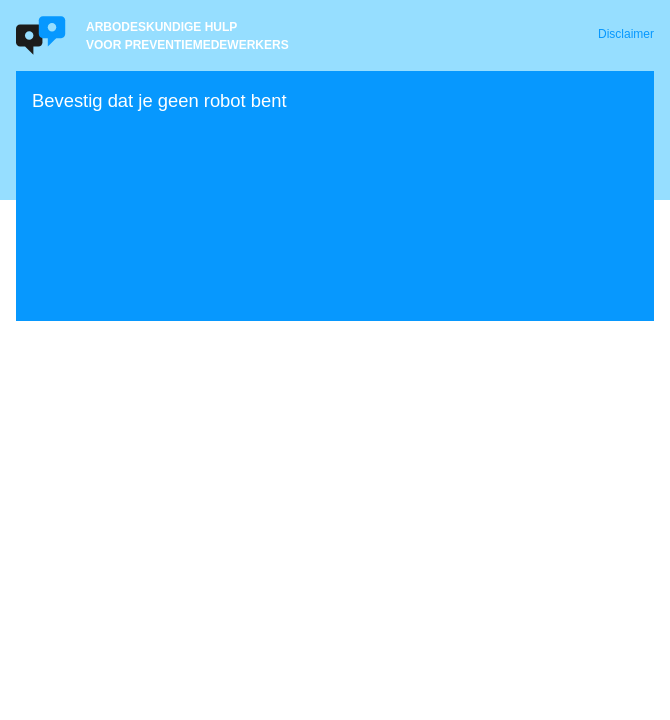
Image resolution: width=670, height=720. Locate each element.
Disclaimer (626, 34)
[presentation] (184, 194)
